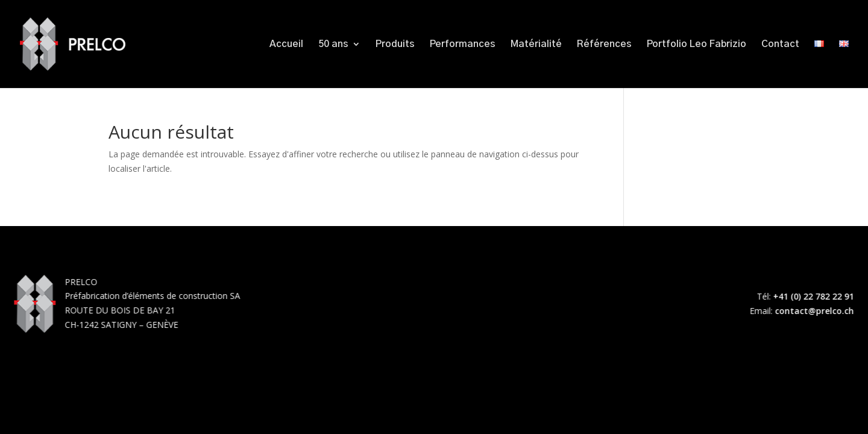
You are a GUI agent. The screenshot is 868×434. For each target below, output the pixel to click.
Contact (780, 44)
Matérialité (536, 44)
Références (604, 44)
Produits (395, 44)
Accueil (286, 44)
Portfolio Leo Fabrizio (697, 44)
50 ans (333, 44)
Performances (463, 44)
